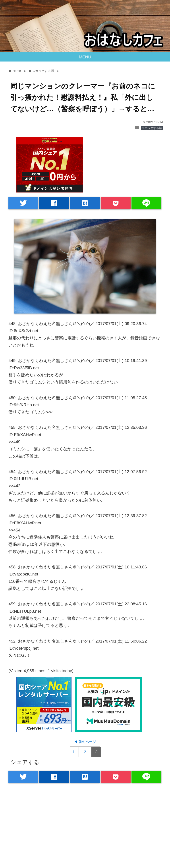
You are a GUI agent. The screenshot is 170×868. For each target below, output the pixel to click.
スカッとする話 (152, 128)
